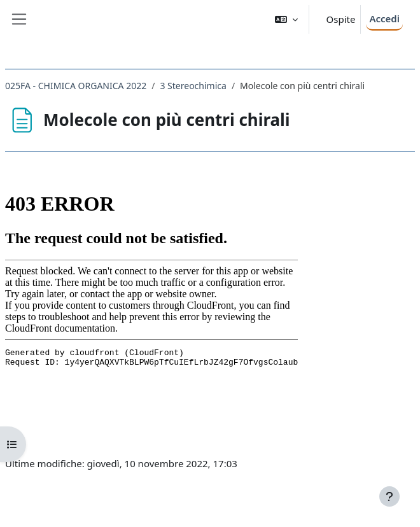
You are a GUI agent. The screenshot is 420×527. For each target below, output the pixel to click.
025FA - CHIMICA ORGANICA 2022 (76, 86)
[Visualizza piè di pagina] (389, 496)
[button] (286, 19)
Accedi (384, 18)
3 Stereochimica (193, 86)
